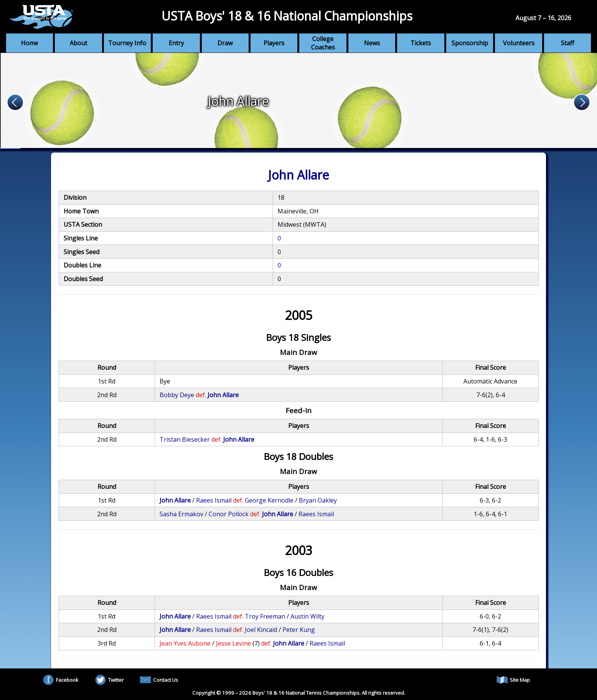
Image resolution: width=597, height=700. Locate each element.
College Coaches (323, 43)
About (78, 43)
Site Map (513, 680)
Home (30, 43)
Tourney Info (127, 43)
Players (274, 43)
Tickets (421, 43)
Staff (567, 43)
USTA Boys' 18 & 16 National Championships (287, 16)
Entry (176, 43)
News (372, 43)
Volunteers (519, 43)
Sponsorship (470, 43)
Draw (225, 43)
